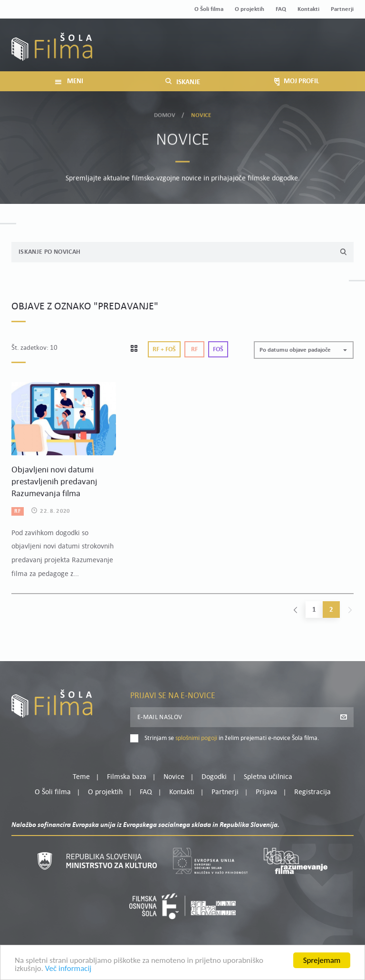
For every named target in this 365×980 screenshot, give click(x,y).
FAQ (281, 9)
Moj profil (305, 41)
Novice (174, 777)
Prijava (294, 53)
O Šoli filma (209, 9)
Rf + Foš (164, 350)
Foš (218, 350)
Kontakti (308, 9)
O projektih (250, 9)
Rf (194, 350)
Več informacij (68, 970)
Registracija (337, 53)
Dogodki (214, 777)
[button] (304, 350)
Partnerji (342, 9)
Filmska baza (127, 777)
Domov (165, 114)
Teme (81, 777)
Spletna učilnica (268, 777)
